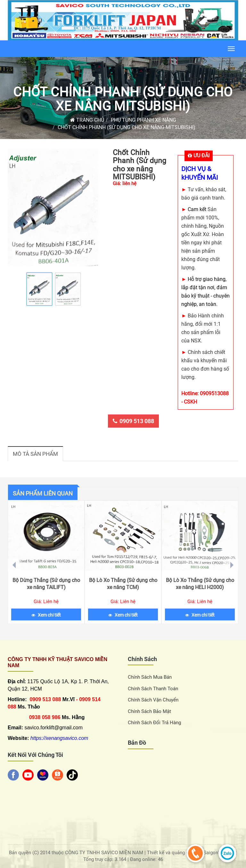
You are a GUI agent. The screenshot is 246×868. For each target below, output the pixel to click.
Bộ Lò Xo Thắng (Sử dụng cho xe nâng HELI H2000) (200, 584)
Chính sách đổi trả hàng (154, 723)
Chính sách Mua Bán (150, 677)
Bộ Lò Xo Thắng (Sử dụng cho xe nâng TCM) (123, 584)
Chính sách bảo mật (149, 711)
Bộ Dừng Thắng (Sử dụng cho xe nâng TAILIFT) (46, 584)
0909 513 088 (133, 421)
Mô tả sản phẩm (35, 454)
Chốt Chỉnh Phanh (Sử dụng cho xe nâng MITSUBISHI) (123, 99)
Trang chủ (87, 120)
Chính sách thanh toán (153, 689)
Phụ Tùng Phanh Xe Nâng (143, 120)
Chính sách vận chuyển (153, 700)
